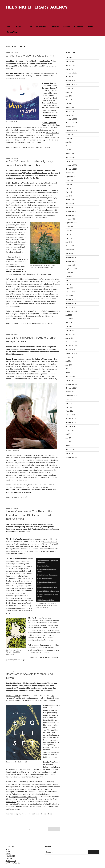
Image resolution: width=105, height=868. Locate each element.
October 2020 (70, 300)
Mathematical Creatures (17, 482)
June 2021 (69, 269)
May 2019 (69, 361)
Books (29, 19)
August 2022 (70, 219)
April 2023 (69, 188)
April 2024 (69, 142)
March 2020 (70, 323)
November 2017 (71, 415)
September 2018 (71, 388)
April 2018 (69, 399)
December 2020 (71, 292)
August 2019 (70, 350)
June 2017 (69, 430)
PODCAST (9, 851)
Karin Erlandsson (53, 125)
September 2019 (71, 346)
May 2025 (69, 92)
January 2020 (70, 330)
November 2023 (71, 161)
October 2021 (70, 257)
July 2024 (69, 131)
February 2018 (70, 407)
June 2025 (69, 88)
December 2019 (71, 334)
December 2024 (71, 111)
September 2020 (71, 303)
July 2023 (69, 177)
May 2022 (69, 230)
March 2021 (69, 280)
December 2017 (71, 411)
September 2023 (71, 169)
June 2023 (69, 180)
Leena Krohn (11, 351)
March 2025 (70, 100)
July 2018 (69, 392)
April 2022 (69, 234)
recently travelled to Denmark (19, 485)
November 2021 (71, 253)
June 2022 (69, 227)
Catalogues (41, 19)
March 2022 (70, 238)
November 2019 (71, 338)
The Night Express (49, 108)
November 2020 (71, 296)
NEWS (8, 841)
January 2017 (70, 446)
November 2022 (71, 207)
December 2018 (71, 376)
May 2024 (69, 138)
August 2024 (70, 127)
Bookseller (37, 796)
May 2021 (69, 273)
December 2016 (71, 449)
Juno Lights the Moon (15, 66)
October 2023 (70, 165)
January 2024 (70, 154)
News (9, 19)
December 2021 (71, 250)
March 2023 (70, 192)
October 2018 (70, 384)
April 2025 (69, 96)
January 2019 (70, 373)
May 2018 (69, 396)
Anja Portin (17, 222)
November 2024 (71, 115)
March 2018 (70, 403)
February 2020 (70, 327)
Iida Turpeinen (20, 225)
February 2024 (70, 150)
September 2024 (71, 123)
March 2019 (70, 365)
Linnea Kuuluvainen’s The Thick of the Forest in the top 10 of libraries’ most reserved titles (29, 507)
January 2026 (70, 61)
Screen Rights (13, 24)
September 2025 (71, 77)
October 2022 (70, 211)
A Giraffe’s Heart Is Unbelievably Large (50, 95)
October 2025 (70, 73)
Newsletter (79, 19)
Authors (19, 19)
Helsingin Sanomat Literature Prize (23, 789)
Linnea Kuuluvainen (36, 531)
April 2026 (69, 50)
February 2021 (70, 284)
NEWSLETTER (11, 853)
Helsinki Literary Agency (37, 7)
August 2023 (70, 173)
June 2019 (69, 357)
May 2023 (69, 184)
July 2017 (68, 426)
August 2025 (70, 81)
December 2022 (71, 204)
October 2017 (70, 419)
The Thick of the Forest (16, 531)
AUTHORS (9, 844)
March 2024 (70, 146)
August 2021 (70, 265)
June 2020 (69, 311)
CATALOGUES (10, 848)
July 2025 (69, 84)
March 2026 (70, 54)
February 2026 (70, 57)
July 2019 (69, 353)
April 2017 (69, 434)
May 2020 (69, 315)
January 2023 (70, 200)
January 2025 (70, 107)
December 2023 (71, 157)
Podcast (66, 19)
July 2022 (69, 223)
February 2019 (70, 369)
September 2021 (71, 261)
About (90, 19)
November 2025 (71, 69)
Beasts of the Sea (13, 227)
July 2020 (69, 307)
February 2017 (70, 442)
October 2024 (70, 119)
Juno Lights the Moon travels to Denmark (31, 48)
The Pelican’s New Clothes (41, 482)
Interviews (54, 19)
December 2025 (71, 65)
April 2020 (69, 319)
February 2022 (70, 242)
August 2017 (70, 422)
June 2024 (69, 134)
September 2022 (71, 215)
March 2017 (69, 438)
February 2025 (70, 104)
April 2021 (69, 277)
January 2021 (70, 288)
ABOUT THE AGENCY (13, 855)
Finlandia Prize (33, 791)
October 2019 (70, 342)
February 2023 (70, 196)
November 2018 (71, 380)
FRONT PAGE (10, 839)
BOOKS (8, 846)
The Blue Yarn (50, 110)
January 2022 (70, 246)
